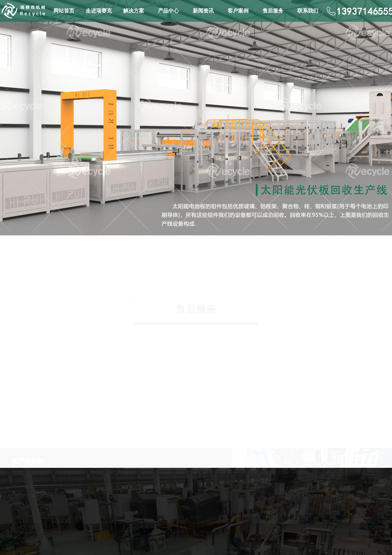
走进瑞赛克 (99, 11)
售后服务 (273, 11)
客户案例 (238, 11)
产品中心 (168, 11)
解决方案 (134, 11)
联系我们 (308, 11)
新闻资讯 (203, 11)
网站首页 (64, 11)
